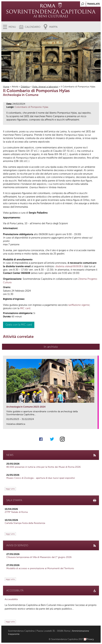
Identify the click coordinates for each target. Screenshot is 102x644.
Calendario (33, 27)
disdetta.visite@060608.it (69, 266)
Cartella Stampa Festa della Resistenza (25, 523)
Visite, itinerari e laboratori (45, 87)
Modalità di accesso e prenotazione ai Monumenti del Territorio (40, 568)
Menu (12, 27)
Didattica (25, 87)
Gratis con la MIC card (19, 325)
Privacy (90, 639)
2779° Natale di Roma (16, 512)
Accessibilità (11, 599)
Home (6, 87)
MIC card (25, 308)
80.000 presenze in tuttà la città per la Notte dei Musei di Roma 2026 (43, 467)
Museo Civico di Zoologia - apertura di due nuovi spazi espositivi (41, 478)
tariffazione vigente (79, 305)
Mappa (53, 27)
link (96, 425)
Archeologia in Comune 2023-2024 (26, 407)
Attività (15, 87)
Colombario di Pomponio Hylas (31, 107)
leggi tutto (10, 489)
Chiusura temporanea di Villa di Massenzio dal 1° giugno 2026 (39, 557)
